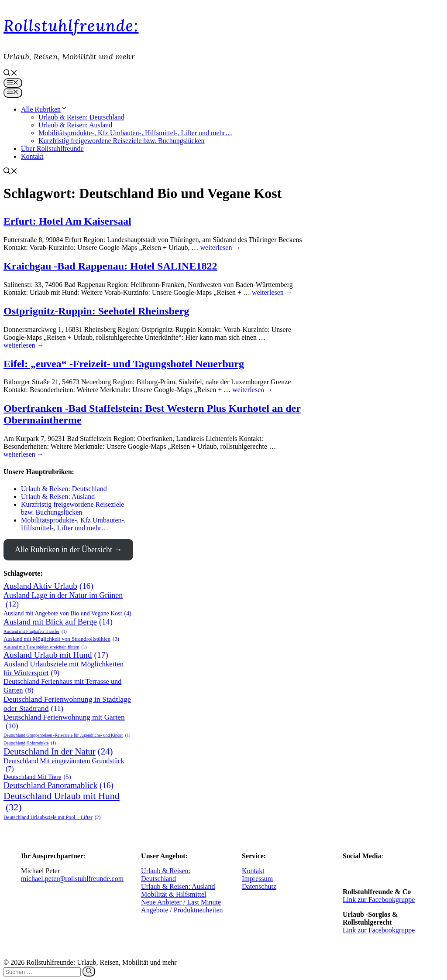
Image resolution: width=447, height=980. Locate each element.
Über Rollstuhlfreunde (52, 149)
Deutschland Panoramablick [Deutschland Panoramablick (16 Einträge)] (58, 785)
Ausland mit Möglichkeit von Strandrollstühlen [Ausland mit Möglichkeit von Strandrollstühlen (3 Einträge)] (61, 639)
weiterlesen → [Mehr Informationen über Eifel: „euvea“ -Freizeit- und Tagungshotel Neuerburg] (253, 390)
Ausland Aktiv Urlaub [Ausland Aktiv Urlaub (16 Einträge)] (48, 586)
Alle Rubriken (44, 109)
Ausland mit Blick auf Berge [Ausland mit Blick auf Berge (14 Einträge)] (58, 622)
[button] (10, 74)
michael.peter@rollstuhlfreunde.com (72, 879)
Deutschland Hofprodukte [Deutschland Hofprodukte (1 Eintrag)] (30, 743)
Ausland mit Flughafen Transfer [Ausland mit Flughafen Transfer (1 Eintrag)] (35, 631)
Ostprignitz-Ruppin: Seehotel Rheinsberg (96, 311)
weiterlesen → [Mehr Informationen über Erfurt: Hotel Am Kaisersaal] (221, 248)
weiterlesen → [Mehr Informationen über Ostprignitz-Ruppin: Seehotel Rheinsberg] (24, 345)
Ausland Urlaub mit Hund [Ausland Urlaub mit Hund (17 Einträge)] (56, 655)
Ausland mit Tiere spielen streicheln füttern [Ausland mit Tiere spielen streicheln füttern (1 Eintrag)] (45, 647)
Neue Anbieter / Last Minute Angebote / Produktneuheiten (182, 906)
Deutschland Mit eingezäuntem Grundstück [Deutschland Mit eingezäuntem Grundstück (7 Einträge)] (64, 765)
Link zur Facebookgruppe (379, 900)
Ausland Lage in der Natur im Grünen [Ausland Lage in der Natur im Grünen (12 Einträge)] (63, 600)
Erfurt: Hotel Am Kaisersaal (67, 221)
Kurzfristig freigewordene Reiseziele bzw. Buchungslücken (122, 141)
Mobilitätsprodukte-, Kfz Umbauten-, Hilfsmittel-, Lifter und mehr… (135, 133)
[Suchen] (89, 971)
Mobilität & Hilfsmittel (174, 894)
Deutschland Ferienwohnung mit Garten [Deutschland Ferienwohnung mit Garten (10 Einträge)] (64, 722)
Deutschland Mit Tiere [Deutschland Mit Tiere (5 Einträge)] (37, 777)
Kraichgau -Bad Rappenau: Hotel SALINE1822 (110, 266)
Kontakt (32, 156)
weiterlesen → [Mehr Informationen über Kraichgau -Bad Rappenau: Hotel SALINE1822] (272, 292)
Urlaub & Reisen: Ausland (75, 125)
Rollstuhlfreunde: (71, 26)
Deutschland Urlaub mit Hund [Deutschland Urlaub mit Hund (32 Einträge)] (62, 802)
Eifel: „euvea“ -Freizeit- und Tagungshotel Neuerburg (124, 364)
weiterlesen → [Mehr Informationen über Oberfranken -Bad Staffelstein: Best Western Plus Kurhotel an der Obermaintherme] (24, 454)
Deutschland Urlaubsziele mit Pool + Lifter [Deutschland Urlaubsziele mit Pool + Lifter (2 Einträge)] (52, 818)
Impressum (257, 879)
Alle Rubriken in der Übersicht (64, 550)
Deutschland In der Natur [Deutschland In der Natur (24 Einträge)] (58, 752)
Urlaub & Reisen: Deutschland (81, 117)
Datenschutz (259, 886)
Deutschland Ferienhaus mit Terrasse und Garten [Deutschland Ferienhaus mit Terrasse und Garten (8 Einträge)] (63, 686)
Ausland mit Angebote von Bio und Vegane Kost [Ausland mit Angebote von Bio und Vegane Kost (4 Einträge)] (67, 614)
